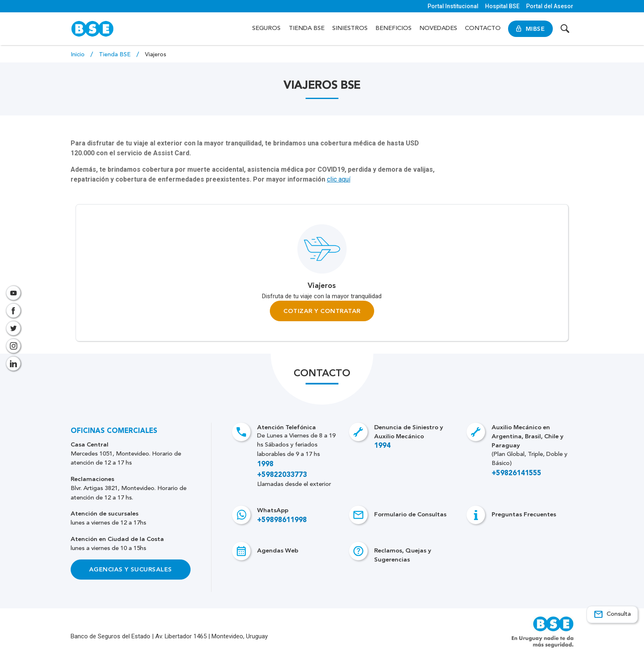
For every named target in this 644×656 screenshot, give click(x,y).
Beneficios (393, 29)
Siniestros (350, 29)
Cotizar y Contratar (322, 311)
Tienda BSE (307, 29)
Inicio (78, 55)
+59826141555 (516, 474)
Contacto (483, 29)
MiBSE (530, 29)
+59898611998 (282, 520)
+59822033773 (282, 475)
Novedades (438, 29)
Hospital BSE (502, 6)
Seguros (266, 29)
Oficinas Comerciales (114, 431)
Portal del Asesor (550, 6)
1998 (265, 464)
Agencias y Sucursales (131, 570)
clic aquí (339, 179)
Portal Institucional (453, 6)
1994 (382, 446)
